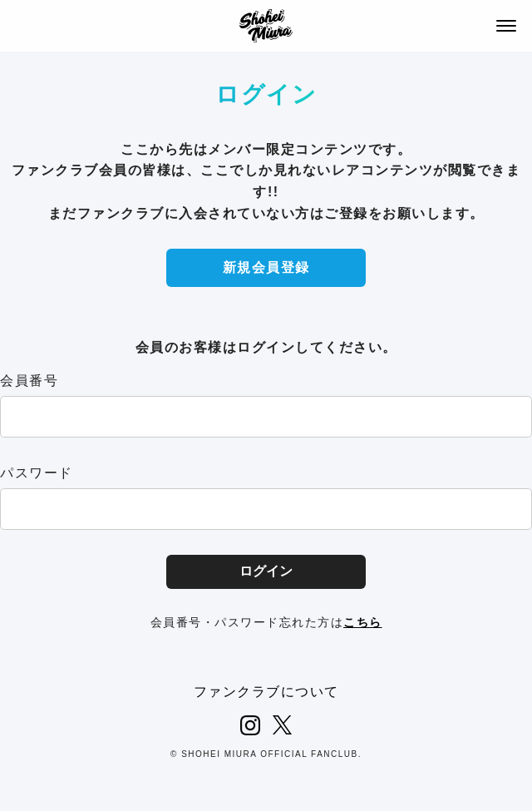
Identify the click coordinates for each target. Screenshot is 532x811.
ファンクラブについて (266, 692)
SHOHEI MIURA (266, 26)
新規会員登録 (266, 267)
